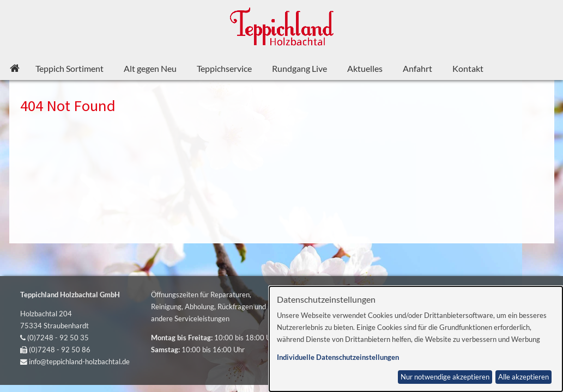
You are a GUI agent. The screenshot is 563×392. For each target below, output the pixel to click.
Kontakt (468, 68)
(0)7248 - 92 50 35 (58, 338)
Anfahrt (417, 68)
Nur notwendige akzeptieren (445, 377)
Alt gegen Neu (150, 68)
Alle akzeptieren (523, 377)
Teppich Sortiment (69, 68)
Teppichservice (224, 68)
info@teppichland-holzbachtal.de (79, 362)
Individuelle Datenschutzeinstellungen (338, 357)
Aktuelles (365, 68)
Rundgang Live (299, 68)
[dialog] (416, 339)
